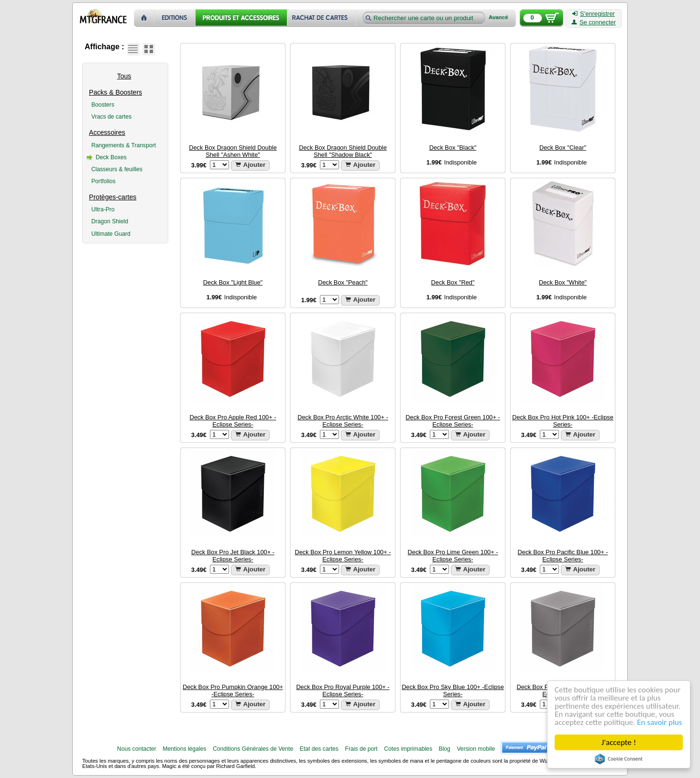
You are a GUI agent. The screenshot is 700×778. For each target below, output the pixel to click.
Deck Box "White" (563, 282)
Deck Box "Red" (453, 282)
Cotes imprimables (408, 749)
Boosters (103, 105)
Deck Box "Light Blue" (233, 282)
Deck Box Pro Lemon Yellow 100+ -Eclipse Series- (343, 556)
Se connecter (594, 22)
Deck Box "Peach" (343, 282)
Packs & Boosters (115, 92)
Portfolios (104, 181)
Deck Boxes (111, 157)
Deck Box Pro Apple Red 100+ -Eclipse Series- (233, 421)
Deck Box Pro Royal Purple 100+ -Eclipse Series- (343, 690)
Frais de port (361, 749)
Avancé (498, 17)
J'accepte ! (619, 742)
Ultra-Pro (103, 209)
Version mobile (476, 749)
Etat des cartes (319, 749)
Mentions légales (184, 749)
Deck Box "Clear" (563, 148)
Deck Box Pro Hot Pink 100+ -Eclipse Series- (563, 421)
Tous (124, 76)
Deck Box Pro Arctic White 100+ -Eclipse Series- (343, 421)
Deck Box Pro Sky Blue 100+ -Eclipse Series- (453, 690)
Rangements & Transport (124, 145)
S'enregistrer (594, 14)
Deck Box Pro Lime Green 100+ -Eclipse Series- (453, 556)
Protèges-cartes (113, 197)
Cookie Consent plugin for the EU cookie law (619, 759)
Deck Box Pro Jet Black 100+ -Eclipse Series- (233, 556)
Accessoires (107, 132)
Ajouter (251, 165)
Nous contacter (137, 749)
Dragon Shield (110, 221)
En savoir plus (659, 722)
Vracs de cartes (111, 117)
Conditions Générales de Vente (253, 749)
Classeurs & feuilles (117, 169)
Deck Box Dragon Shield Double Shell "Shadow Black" (343, 151)
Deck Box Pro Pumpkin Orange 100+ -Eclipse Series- (233, 690)
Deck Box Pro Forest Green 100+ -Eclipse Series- (453, 421)
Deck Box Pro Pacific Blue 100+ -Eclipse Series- (563, 556)
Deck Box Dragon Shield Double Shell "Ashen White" (233, 151)
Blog (445, 749)
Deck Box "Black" (453, 148)
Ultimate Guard (111, 234)
